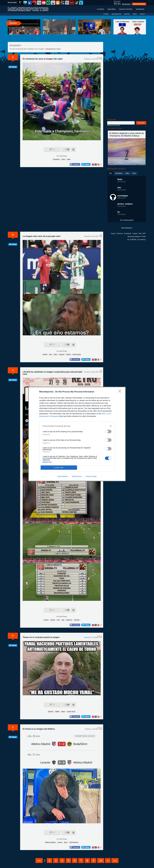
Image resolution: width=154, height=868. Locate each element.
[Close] (121, 392)
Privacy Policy (91, 476)
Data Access (77, 476)
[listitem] (77, 426)
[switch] (108, 431)
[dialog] (77, 434)
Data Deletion (63, 476)
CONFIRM (59, 468)
